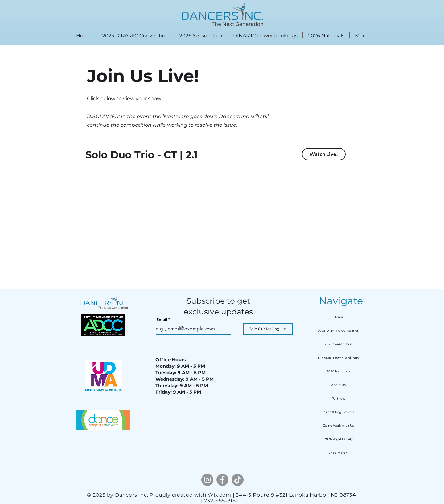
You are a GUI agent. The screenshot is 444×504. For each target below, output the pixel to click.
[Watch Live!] (324, 154)
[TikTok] (238, 480)
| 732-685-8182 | (222, 501)
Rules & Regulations (338, 412)
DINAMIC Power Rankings (338, 358)
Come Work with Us (338, 426)
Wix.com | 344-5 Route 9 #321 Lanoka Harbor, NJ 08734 (282, 495)
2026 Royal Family (338, 439)
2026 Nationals (338, 371)
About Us (338, 385)
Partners (338, 398)
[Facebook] (222, 480)
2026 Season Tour (338, 344)
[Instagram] (207, 480)
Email (162, 320)
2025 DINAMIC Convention (338, 331)
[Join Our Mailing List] (268, 329)
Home (338, 317)
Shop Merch (338, 453)
